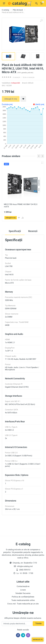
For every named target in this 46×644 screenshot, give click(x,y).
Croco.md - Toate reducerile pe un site (23, 604)
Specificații (15, 231)
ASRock (30, 83)
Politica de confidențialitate (23, 597)
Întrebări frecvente (23, 593)
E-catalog (5, 10)
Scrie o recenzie (29, 77)
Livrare (23, 590)
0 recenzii (16, 77)
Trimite (38, 623)
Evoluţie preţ (7, 104)
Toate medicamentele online (23, 600)
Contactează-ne (23, 586)
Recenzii (33, 231)
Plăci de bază (18, 10)
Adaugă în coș (11, 99)
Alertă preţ (39, 104)
